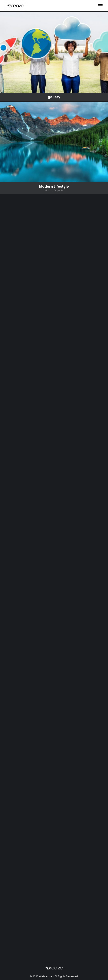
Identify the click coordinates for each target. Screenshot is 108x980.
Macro (49, 190)
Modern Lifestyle (54, 186)
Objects (59, 190)
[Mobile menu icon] (100, 6)
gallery (54, 97)
